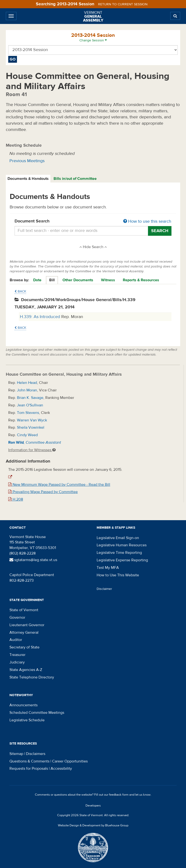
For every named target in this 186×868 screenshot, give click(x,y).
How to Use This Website (118, 575)
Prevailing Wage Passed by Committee (43, 492)
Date (37, 280)
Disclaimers (36, 754)
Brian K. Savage (30, 398)
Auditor (16, 640)
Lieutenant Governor (27, 625)
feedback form (119, 795)
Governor (17, 617)
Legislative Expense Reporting (122, 560)
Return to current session (123, 4)
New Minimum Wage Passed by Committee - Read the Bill (59, 485)
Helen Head (27, 383)
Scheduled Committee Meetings (37, 713)
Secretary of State (24, 647)
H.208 (16, 499)
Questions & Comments (29, 761)
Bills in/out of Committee (75, 179)
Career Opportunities (70, 761)
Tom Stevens (28, 413)
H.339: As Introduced (41, 317)
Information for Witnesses (32, 450)
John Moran (27, 390)
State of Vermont (24, 610)
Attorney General (24, 632)
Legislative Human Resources (122, 545)
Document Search (93, 221)
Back (20, 291)
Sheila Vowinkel (31, 427)
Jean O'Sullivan (30, 405)
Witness (108, 280)
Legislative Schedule (27, 720)
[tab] (28, 179)
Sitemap (16, 754)
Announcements (23, 705)
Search (160, 231)
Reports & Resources (141, 280)
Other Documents (78, 280)
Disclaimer (104, 589)
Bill (52, 280)
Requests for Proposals (29, 769)
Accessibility (61, 769)
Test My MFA (108, 568)
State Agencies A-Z (26, 670)
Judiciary (17, 662)
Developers (93, 806)
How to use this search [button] (147, 221)
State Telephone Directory (32, 677)
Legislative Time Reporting (119, 553)
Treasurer (17, 655)
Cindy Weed (27, 435)
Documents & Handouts (28, 179)
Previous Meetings (27, 161)
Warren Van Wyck (32, 420)
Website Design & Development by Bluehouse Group (93, 825)
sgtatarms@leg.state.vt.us (33, 560)
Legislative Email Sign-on (118, 538)
